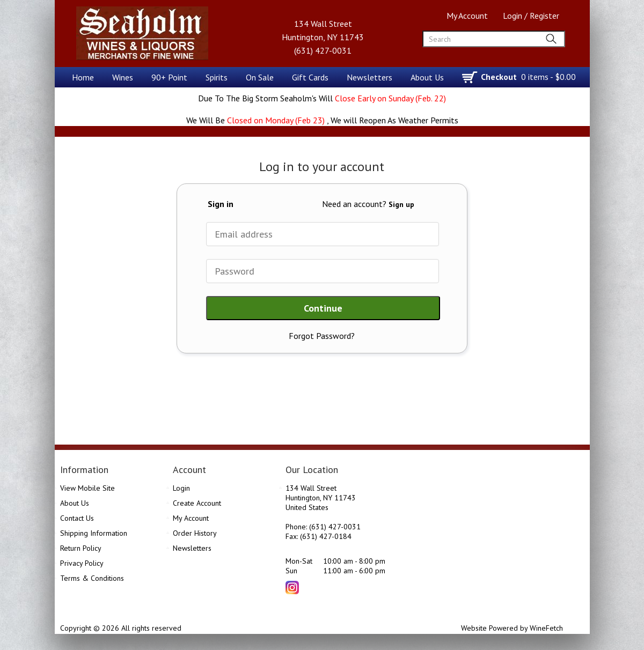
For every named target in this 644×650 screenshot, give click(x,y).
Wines (119, 78)
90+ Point (166, 78)
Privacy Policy (82, 563)
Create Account (197, 503)
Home (83, 77)
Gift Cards (310, 77)
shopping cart (470, 78)
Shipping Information (94, 533)
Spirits (213, 78)
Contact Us (77, 518)
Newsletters (369, 77)
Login (181, 488)
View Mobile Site (87, 488)
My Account (467, 16)
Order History (195, 533)
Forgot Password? (322, 336)
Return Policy (81, 548)
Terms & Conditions (92, 578)
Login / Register (531, 16)
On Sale (260, 77)
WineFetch (546, 628)
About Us (424, 78)
